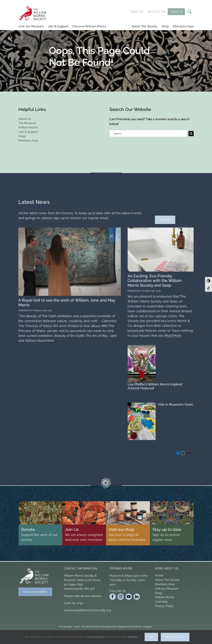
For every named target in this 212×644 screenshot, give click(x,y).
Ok (151, 637)
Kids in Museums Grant (175, 404)
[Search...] (149, 133)
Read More (45, 341)
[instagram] (121, 597)
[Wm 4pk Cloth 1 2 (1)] (161, 229)
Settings (134, 637)
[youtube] (129, 597)
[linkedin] (137, 597)
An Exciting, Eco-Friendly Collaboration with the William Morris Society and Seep (155, 281)
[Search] (191, 134)
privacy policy (96, 637)
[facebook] (113, 597)
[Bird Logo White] (34, 568)
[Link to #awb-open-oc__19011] (190, 12)
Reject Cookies (175, 637)
